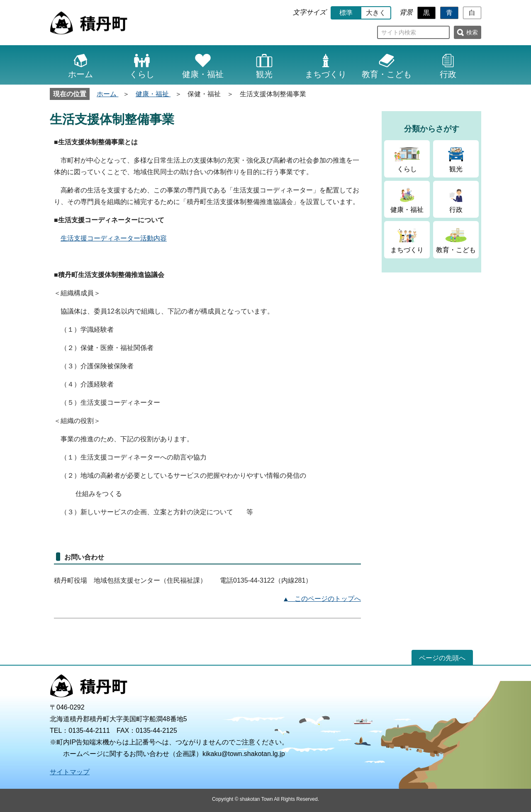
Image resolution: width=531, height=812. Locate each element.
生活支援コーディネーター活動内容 (114, 238)
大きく (376, 13)
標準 (346, 13)
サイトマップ (70, 772)
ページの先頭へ (442, 658)
